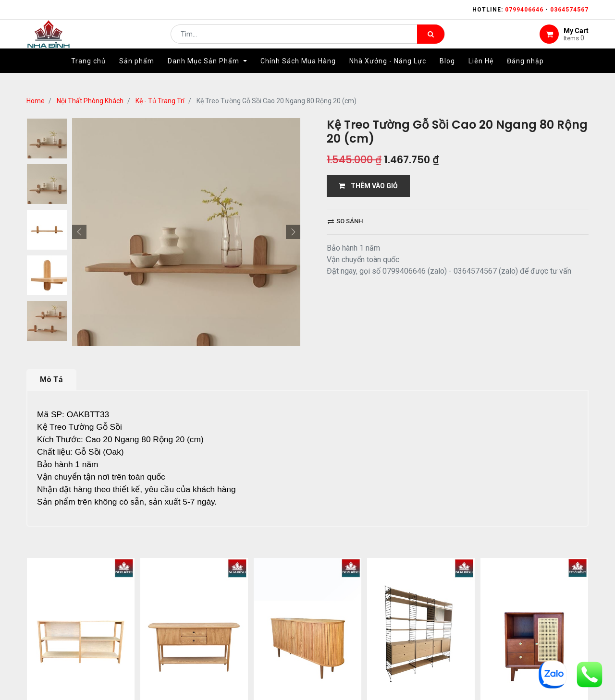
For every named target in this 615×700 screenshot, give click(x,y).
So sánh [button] (345, 221)
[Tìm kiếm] (431, 41)
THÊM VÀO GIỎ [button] (368, 186)
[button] (79, 232)
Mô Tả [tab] (51, 380)
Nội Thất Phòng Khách (90, 101)
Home (36, 101)
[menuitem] (88, 75)
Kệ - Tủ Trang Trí (160, 101)
